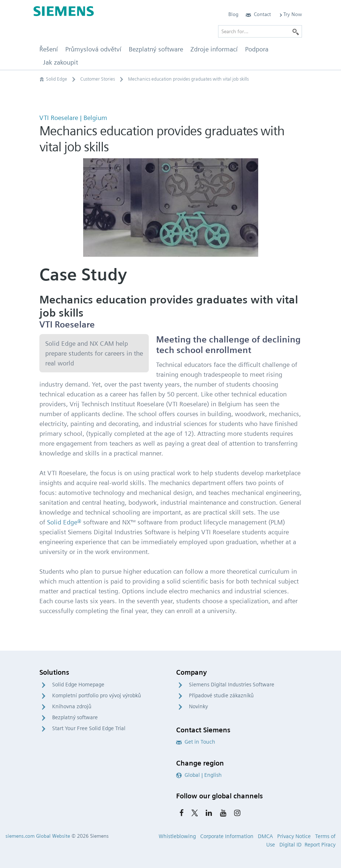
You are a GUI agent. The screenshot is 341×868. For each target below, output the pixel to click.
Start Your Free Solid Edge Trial (89, 728)
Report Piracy (320, 845)
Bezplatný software (75, 717)
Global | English (199, 775)
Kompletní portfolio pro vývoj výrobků (97, 695)
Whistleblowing (177, 836)
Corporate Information (227, 836)
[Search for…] (260, 31)
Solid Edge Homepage (78, 685)
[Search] (296, 31)
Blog (233, 14)
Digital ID (290, 845)
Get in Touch (196, 742)
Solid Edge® (64, 522)
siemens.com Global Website (38, 836)
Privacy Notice (294, 836)
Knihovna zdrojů (72, 706)
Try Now (290, 14)
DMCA (265, 836)
